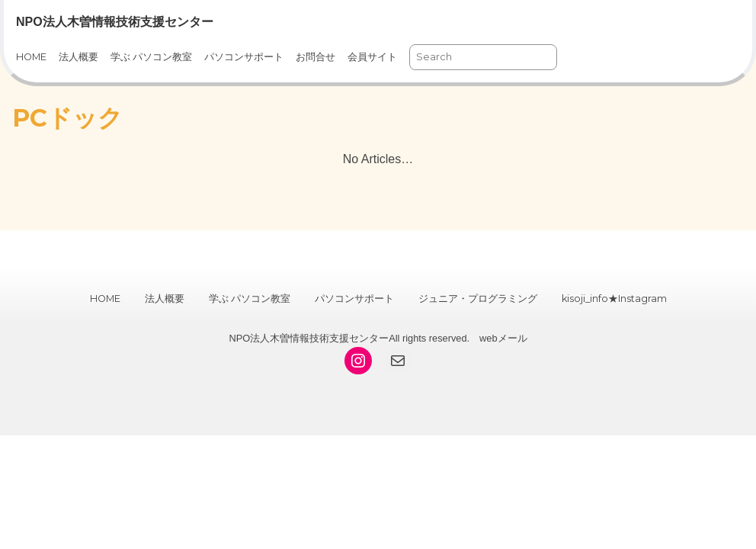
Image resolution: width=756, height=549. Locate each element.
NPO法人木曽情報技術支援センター (115, 22)
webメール (503, 338)
